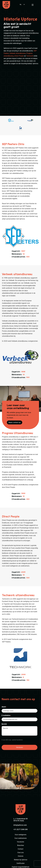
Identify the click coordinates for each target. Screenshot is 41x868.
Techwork (30, 56)
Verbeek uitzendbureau (18, 53)
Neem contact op (15, 388)
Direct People (19, 56)
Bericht (4, 689)
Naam (4, 672)
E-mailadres (6, 681)
